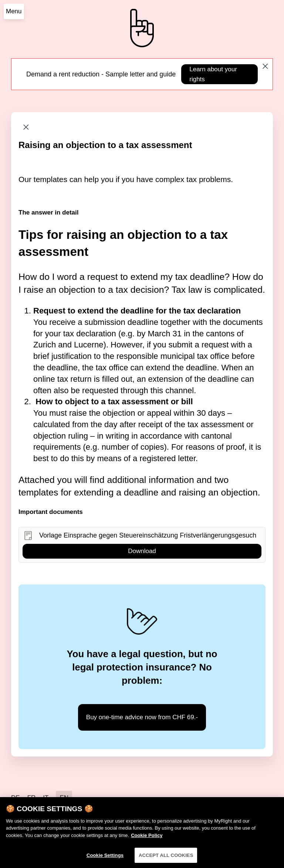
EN (64, 798)
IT (46, 798)
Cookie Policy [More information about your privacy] (147, 839)
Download (142, 551)
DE (16, 798)
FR (32, 798)
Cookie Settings (105, 859)
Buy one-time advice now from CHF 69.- (142, 717)
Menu (14, 11)
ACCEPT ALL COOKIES (166, 859)
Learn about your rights (213, 74)
